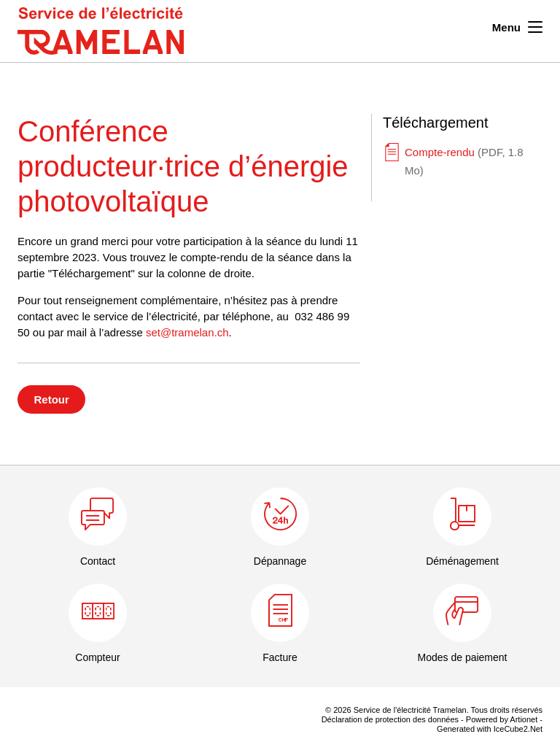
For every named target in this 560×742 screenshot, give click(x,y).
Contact (98, 561)
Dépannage (280, 561)
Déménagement (462, 561)
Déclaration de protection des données (390, 719)
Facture (280, 657)
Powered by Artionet (502, 719)
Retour (52, 399)
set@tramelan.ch (187, 332)
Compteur (97, 657)
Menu (517, 26)
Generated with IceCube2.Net (490, 729)
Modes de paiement (463, 657)
